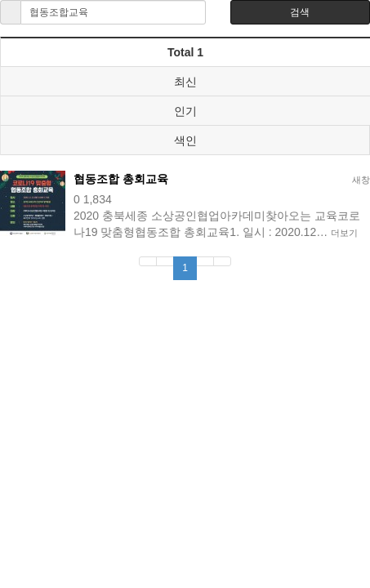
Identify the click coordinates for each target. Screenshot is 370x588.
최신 (185, 82)
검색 (300, 12)
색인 (185, 140)
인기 (185, 111)
